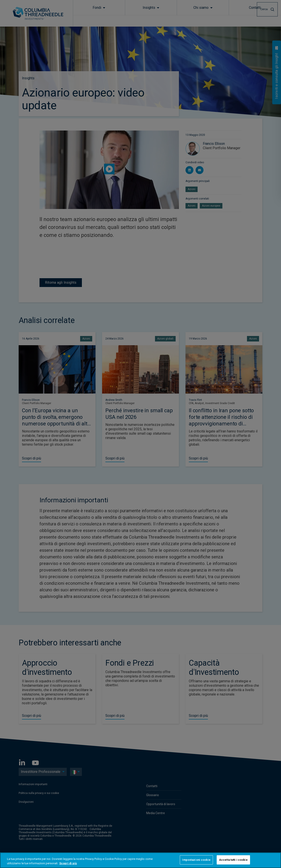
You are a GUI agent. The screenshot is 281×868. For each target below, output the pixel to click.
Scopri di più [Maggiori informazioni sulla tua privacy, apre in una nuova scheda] (68, 863)
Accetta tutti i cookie (233, 860)
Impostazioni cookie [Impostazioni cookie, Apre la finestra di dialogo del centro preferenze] (196, 860)
